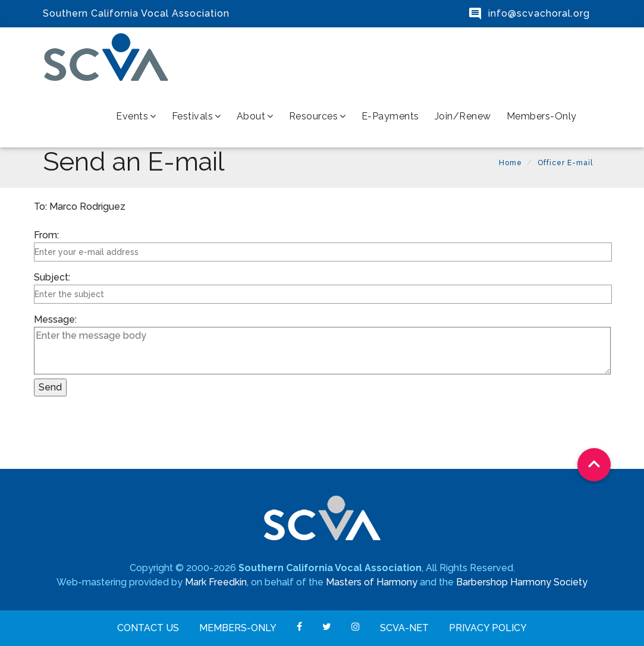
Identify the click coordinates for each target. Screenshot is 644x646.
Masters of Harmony (372, 582)
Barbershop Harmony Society (522, 582)
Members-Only (542, 116)
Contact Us (148, 628)
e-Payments (390, 116)
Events (136, 116)
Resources (318, 116)
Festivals (197, 116)
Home (511, 163)
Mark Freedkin (216, 582)
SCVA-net (404, 628)
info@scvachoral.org (539, 13)
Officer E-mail (565, 163)
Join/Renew (463, 116)
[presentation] (124, 434)
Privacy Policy (488, 628)
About (255, 116)
